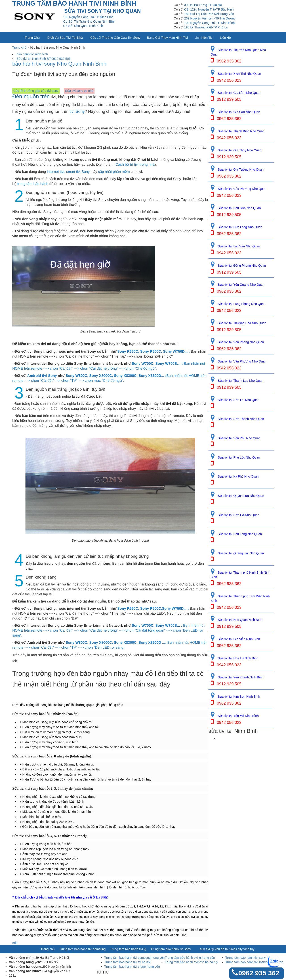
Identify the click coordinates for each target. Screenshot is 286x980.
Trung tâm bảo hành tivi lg (128, 949)
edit (15, 943)
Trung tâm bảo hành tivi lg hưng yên (190, 958)
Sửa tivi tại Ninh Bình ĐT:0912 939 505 (44, 59)
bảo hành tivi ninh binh (32, 54)
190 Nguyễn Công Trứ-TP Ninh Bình (209, 23)
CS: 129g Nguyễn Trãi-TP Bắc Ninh (209, 9)
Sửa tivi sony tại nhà (79, 91)
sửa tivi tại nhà (70, 897)
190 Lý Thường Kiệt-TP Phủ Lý (206, 27)
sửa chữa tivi (48, 930)
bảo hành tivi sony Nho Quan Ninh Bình (59, 64)
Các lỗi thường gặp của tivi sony (115, 38)
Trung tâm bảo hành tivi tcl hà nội (127, 962)
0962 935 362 (259, 973)
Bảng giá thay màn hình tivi (167, 38)
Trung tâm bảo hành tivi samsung (82, 949)
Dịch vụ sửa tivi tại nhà (65, 38)
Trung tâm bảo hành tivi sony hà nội (250, 958)
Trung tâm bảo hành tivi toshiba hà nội (191, 962)
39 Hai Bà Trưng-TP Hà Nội (203, 5)
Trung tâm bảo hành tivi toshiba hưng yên (254, 962)
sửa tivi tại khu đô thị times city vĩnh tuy (227, 949)
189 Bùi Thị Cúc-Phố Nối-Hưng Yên (209, 14)
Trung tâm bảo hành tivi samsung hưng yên (135, 958)
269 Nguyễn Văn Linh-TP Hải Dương (210, 18)
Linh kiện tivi (204, 38)
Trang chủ (32, 38)
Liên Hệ (225, 38)
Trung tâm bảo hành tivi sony (171, 949)
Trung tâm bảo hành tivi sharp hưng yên (132, 967)
